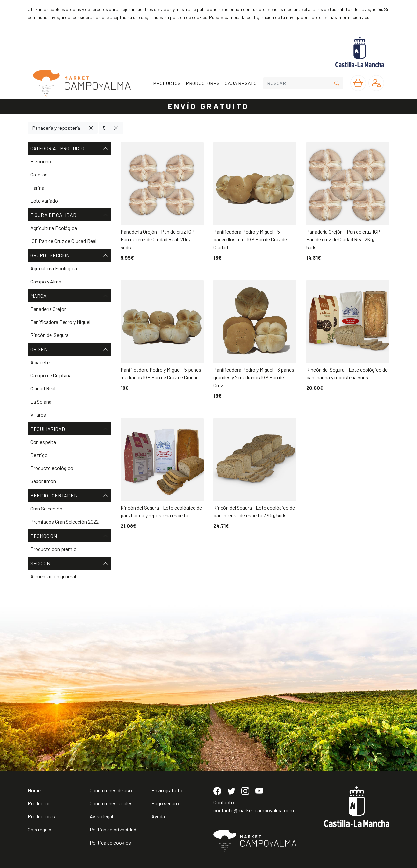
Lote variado (44, 200)
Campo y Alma (46, 281)
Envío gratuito (167, 790)
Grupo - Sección (69, 255)
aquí (366, 17)
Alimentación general (53, 576)
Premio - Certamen (69, 495)
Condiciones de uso (111, 790)
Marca (69, 296)
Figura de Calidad (69, 215)
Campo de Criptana (51, 375)
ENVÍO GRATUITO (208, 106)
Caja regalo (40, 829)
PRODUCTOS (167, 83)
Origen (69, 349)
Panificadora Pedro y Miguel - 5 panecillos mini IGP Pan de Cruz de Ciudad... (250, 239)
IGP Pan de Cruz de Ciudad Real (63, 241)
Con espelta (43, 442)
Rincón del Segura (50, 335)
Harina (37, 187)
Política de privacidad (113, 829)
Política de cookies (110, 842)
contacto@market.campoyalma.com (254, 810)
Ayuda (158, 816)
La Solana (41, 401)
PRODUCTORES (203, 83)
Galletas (39, 174)
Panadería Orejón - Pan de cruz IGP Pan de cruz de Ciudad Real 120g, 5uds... (158, 239)
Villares (38, 414)
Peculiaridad (69, 429)
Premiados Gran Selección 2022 (65, 521)
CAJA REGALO (241, 83)
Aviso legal (101, 816)
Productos (39, 803)
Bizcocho (41, 161)
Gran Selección (46, 508)
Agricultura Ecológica (54, 228)
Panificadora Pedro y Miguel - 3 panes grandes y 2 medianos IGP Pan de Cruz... (254, 377)
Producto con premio (53, 549)
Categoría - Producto (69, 148)
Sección (69, 563)
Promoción (69, 536)
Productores (41, 816)
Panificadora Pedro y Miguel (60, 322)
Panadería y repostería (56, 128)
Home (34, 790)
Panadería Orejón (49, 309)
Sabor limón (43, 481)
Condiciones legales (111, 803)
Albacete (40, 362)
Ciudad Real (43, 388)
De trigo (39, 455)
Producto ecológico (52, 468)
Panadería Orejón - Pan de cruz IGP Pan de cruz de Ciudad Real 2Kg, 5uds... (343, 239)
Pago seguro (165, 803)
